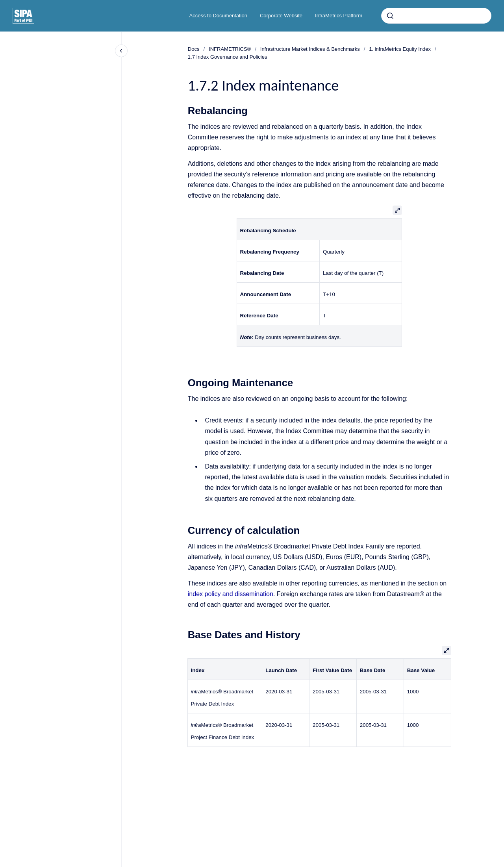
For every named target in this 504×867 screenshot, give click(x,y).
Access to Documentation (218, 16)
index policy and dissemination (231, 594)
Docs (194, 49)
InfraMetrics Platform (339, 16)
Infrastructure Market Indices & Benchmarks (310, 49)
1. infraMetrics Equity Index (400, 49)
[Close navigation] (121, 51)
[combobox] (436, 16)
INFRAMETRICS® (230, 49)
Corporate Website (281, 16)
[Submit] (390, 16)
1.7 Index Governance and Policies (228, 57)
